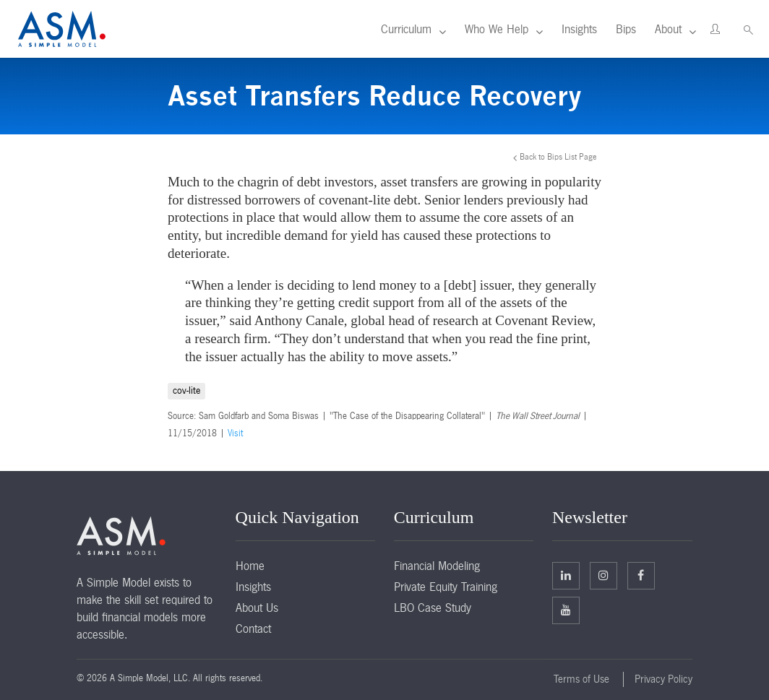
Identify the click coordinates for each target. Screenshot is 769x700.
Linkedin (566, 575)
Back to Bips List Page (558, 157)
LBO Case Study (433, 608)
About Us (257, 608)
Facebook (641, 575)
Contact (253, 628)
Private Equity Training (446, 587)
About (668, 29)
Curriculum (406, 29)
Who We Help (497, 29)
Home (250, 566)
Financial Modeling (437, 566)
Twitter (603, 575)
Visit (235, 433)
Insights (579, 29)
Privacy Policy (663, 679)
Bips (626, 29)
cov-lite (186, 390)
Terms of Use (581, 679)
